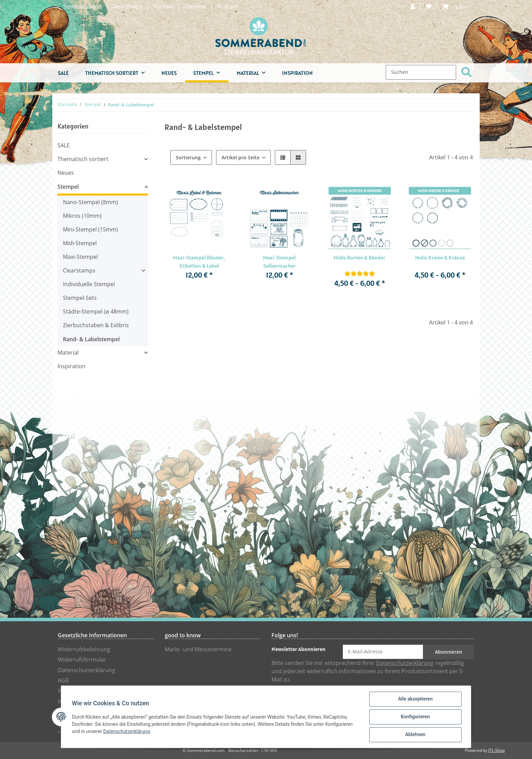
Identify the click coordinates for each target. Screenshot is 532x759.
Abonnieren (449, 652)
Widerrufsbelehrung (84, 649)
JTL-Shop (496, 750)
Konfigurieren (415, 717)
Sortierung (188, 157)
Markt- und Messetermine (198, 649)
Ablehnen (415, 735)
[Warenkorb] (456, 7)
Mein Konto (128, 7)
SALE (64, 145)
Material (68, 353)
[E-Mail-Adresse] (383, 652)
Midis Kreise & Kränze (440, 257)
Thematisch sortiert (83, 159)
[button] (413, 7)
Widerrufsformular (82, 660)
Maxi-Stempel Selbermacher (279, 262)
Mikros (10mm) (82, 216)
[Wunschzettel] (429, 7)
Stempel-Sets (80, 298)
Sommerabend (83, 7)
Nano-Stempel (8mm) (90, 202)
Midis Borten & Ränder (360, 257)
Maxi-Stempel (80, 257)
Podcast (228, 7)
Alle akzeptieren (415, 699)
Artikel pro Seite (241, 157)
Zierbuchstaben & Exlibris (96, 325)
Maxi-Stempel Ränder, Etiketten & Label (199, 262)
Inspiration (71, 366)
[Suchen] (421, 72)
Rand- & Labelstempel (91, 339)
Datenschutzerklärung (87, 670)
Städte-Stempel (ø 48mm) (96, 312)
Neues (66, 173)
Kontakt (164, 7)
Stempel (68, 187)
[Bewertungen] (360, 274)
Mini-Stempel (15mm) (90, 230)
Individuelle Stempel (89, 284)
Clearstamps (79, 271)
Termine (195, 7)
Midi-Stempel (80, 243)
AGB (63, 681)
